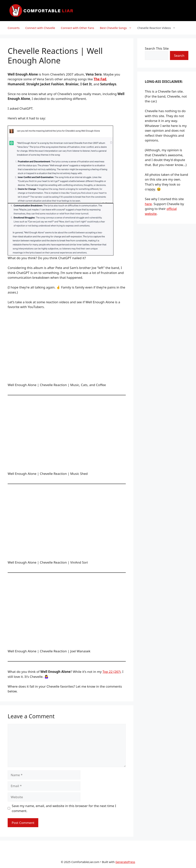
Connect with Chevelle (40, 28)
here (148, 204)
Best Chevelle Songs (117, 28)
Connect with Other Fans (78, 28)
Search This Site (157, 48)
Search (179, 55)
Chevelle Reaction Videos (158, 28)
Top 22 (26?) (111, 672)
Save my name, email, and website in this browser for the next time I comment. (64, 808)
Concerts (14, 28)
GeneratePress (125, 862)
